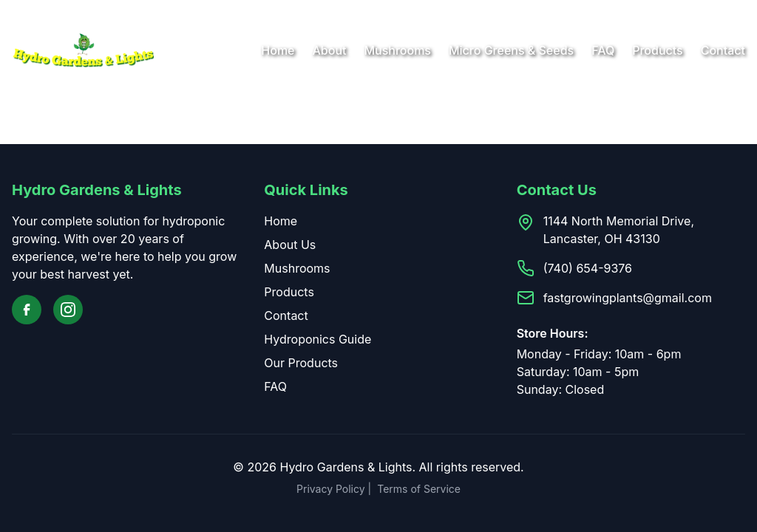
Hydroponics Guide (318, 339)
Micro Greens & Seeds (511, 50)
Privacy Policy (331, 489)
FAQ (603, 50)
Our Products (301, 363)
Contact (723, 50)
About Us (290, 245)
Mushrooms (397, 50)
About (330, 50)
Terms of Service (419, 489)
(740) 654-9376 (588, 268)
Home (278, 50)
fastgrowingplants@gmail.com (628, 298)
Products (657, 50)
